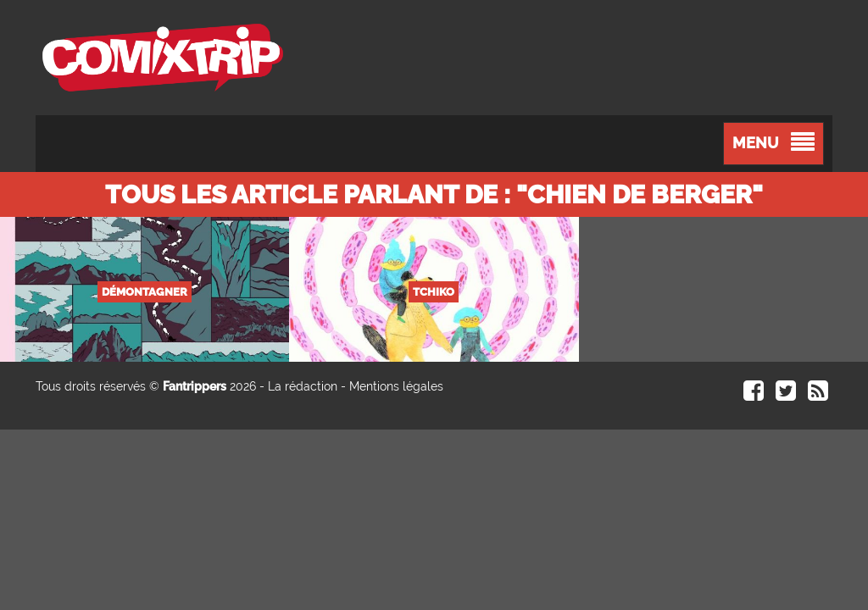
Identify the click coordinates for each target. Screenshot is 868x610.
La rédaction (303, 386)
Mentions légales (396, 386)
